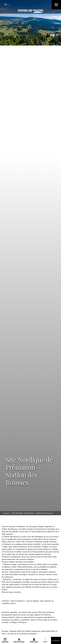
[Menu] (56, 5)
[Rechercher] (37, 5)
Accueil (6, 513)
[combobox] (7, 5)
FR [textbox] (6, 5)
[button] (45, 642)
